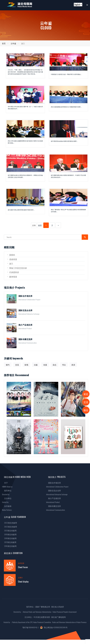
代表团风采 (13, 272)
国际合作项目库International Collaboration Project (57, 485)
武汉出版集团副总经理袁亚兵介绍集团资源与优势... (66, 107)
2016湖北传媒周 (9, 546)
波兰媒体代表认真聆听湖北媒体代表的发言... (21, 210)
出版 (36, 365)
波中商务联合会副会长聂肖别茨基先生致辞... (64, 141)
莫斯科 (11, 255)
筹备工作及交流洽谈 (17, 268)
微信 (86, 410)
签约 (8, 365)
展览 (86, 394)
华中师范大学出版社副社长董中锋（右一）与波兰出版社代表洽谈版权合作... (25, 108)
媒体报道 (12, 277)
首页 (4, 43)
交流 (17, 365)
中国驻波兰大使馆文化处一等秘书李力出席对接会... (66, 74)
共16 (34, 225)
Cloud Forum (23, 567)
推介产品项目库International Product (54, 500)
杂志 (54, 365)
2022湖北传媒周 (9, 527)
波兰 (10, 263)
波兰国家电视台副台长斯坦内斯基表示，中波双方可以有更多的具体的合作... (68, 176)
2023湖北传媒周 (9, 523)
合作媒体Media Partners (7, 508)
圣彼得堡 (12, 259)
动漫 (45, 365)
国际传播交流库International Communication (56, 508)
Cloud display (23, 582)
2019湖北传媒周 (9, 534)
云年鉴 (13, 43)
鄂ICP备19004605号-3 (30, 627)
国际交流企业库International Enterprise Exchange (57, 492)
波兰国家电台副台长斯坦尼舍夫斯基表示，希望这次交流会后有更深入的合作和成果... (25, 176)
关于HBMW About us (7, 485)
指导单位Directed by (7, 492)
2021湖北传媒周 (9, 530)
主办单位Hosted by (7, 500)
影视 (26, 365)
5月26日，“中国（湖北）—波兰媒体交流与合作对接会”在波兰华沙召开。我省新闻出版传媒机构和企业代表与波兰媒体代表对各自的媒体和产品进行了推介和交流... (25, 72)
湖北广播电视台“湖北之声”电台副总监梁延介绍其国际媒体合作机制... (68, 211)
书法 (64, 365)
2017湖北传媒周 (9, 542)
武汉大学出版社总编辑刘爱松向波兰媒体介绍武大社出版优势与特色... (25, 142)
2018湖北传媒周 (9, 538)
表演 (73, 365)
